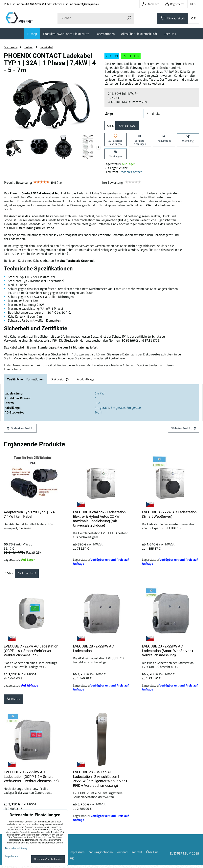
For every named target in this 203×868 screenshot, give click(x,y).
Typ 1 (98, 414)
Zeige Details (12, 856)
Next (99, 147)
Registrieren (175, 4)
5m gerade (118, 409)
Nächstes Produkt (181, 431)
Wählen (15, 703)
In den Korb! (129, 126)
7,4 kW (100, 395)
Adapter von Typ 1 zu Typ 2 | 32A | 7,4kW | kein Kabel (30, 517)
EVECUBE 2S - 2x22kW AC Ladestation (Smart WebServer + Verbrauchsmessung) (168, 654)
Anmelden (151, 4)
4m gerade (102, 409)
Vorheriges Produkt (23, 431)
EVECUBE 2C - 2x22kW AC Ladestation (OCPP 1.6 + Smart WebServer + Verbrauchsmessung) (31, 779)
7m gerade (134, 409)
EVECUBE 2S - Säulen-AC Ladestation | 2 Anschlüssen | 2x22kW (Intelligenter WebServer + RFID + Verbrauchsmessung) (100, 782)
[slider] (41, 184)
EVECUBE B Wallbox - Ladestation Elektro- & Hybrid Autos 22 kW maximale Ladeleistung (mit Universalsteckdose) (99, 522)
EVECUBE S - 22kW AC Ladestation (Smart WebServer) (169, 517)
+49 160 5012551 (35, 4)
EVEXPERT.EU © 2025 (184, 856)
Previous (4, 147)
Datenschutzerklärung (16, 848)
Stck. (110, 126)
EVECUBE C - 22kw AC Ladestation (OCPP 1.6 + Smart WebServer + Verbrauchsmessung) (31, 654)
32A (98, 404)
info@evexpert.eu (88, 4)
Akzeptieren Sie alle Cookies (48, 859)
